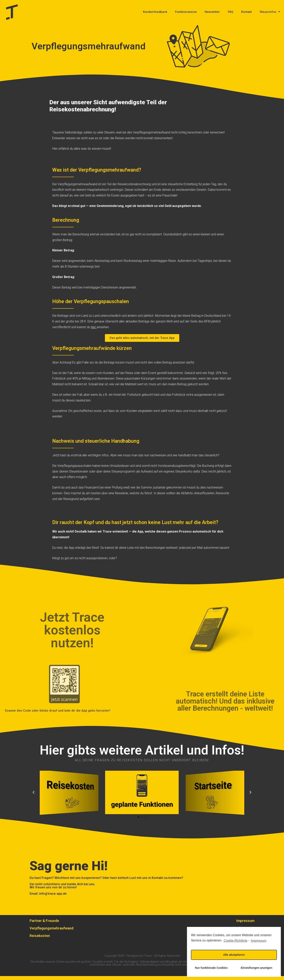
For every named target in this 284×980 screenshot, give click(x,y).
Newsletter (212, 12)
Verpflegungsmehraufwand (51, 932)
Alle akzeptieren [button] (234, 955)
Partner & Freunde (44, 925)
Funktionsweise (186, 12)
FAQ (231, 12)
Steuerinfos (270, 12)
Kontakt (247, 12)
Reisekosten (40, 940)
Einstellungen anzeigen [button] (257, 968)
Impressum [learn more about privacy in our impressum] (259, 941)
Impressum (245, 925)
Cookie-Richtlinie (235, 941)
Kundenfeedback (155, 12)
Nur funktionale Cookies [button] (211, 968)
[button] (142, 342)
